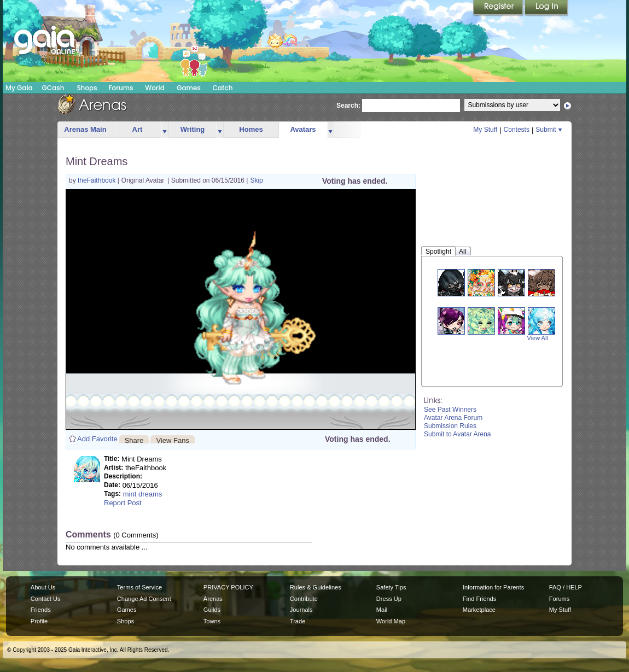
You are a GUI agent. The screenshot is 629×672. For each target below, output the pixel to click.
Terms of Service (139, 587)
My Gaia (19, 88)
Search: (348, 106)
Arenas (213, 599)
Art (138, 129)
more (165, 130)
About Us (43, 587)
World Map (391, 621)
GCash (53, 88)
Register (499, 8)
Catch (223, 88)
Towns (212, 621)
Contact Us (46, 599)
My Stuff (485, 130)
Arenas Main (85, 129)
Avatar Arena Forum (453, 418)
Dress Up (389, 599)
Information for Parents (493, 587)
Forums (121, 88)
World (155, 88)
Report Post (123, 503)
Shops (87, 88)
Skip (256, 180)
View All (538, 338)
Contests (517, 130)
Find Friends (479, 599)
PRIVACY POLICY (228, 587)
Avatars (303, 129)
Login (546, 8)
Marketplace (479, 610)
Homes (251, 129)
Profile (39, 621)
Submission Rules (450, 426)
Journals (301, 610)
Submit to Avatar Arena (458, 434)
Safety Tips (391, 587)
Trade (298, 621)
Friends (41, 610)
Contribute (304, 599)
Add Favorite (97, 439)
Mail (382, 610)
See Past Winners (450, 410)
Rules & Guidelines (316, 587)
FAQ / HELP (566, 587)
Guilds (212, 610)
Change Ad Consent (144, 599)
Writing (193, 129)
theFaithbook (98, 180)
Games (189, 88)
